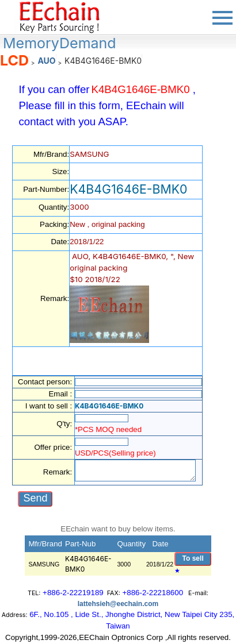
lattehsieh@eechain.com (118, 604)
